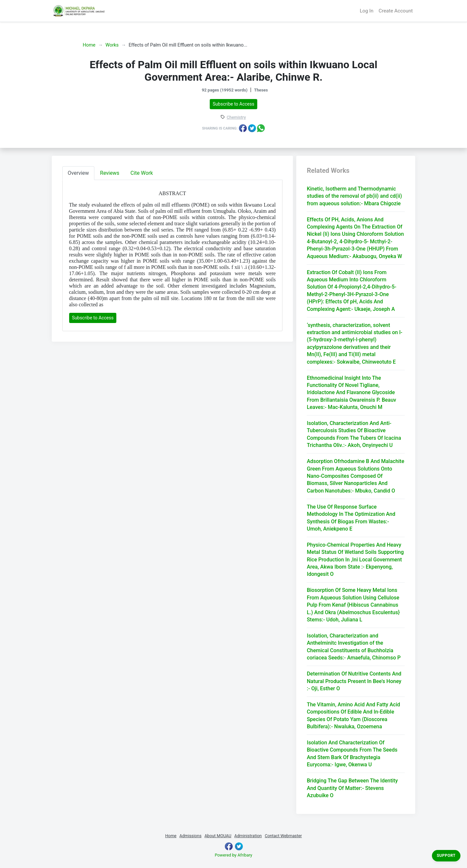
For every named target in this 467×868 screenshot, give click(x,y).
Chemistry (236, 118)
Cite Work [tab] (142, 173)
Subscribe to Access (233, 104)
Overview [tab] (78, 173)
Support (446, 856)
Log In (367, 11)
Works (112, 45)
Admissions (191, 836)
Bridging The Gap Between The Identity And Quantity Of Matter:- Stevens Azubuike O (352, 788)
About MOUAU (218, 836)
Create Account (396, 11)
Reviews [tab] (110, 173)
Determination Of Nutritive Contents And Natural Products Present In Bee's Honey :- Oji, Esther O (354, 681)
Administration (248, 836)
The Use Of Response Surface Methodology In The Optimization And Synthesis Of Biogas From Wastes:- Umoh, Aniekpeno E (351, 518)
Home (89, 45)
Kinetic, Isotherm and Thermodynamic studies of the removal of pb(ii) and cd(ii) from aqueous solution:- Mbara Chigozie (354, 196)
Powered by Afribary (233, 855)
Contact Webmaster (283, 836)
